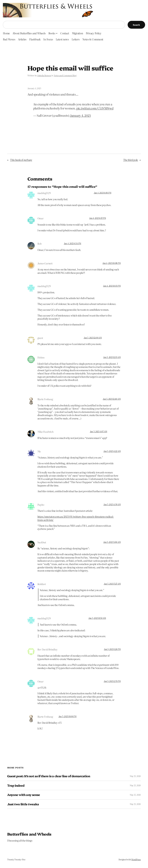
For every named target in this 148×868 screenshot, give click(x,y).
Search (136, 25)
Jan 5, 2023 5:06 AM (112, 542)
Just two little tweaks (23, 804)
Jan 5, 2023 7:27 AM (112, 584)
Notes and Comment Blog (65, 75)
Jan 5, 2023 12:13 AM (112, 357)
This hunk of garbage (21, 160)
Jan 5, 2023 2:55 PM (112, 681)
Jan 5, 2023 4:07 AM (98, 431)
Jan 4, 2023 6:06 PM (102, 193)
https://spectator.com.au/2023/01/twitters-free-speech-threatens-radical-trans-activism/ (76, 518)
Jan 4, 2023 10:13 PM (112, 286)
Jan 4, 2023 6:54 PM (72, 243)
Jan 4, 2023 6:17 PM (97, 218)
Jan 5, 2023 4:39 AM (112, 504)
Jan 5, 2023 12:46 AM (112, 399)
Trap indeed (16, 785)
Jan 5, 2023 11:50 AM (97, 618)
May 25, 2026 (135, 776)
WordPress (136, 859)
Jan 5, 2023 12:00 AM (93, 338)
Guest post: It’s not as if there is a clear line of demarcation (49, 776)
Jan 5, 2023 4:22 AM (112, 451)
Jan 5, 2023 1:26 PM (112, 649)
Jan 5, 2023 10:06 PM (67, 716)
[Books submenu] (57, 33)
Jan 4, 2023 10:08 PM (112, 263)
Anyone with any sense (24, 795)
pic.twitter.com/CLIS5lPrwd (95, 108)
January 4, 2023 (80, 115)
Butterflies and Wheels (29, 834)
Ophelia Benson (44, 75)
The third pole (131, 160)
